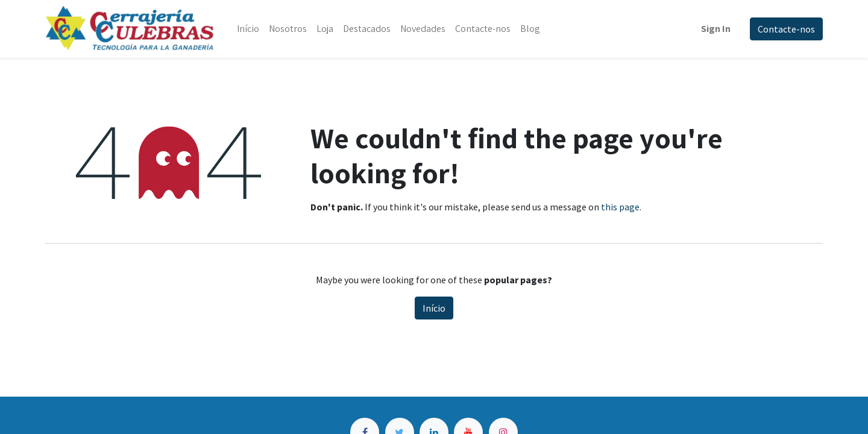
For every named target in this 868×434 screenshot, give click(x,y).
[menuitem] (248, 29)
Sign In (716, 29)
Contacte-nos (786, 29)
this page (620, 207)
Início (434, 308)
